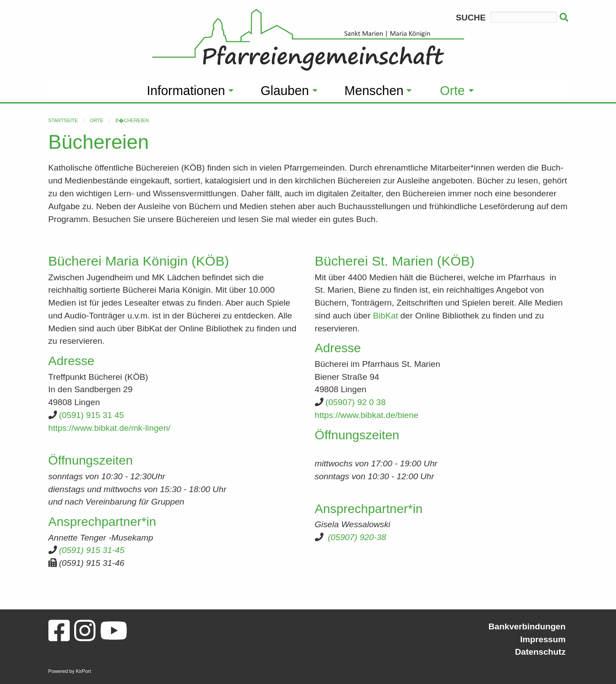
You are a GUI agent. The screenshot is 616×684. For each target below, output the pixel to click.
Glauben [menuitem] (285, 91)
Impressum (543, 639)
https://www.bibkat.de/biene (367, 415)
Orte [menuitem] (452, 91)
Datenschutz (540, 652)
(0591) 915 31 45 (91, 415)
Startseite (63, 120)
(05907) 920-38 (357, 537)
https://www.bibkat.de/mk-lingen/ (109, 428)
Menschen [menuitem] (374, 91)
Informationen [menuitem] (186, 91)
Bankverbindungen (527, 626)
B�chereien (132, 120)
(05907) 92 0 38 (356, 402)
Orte (96, 120)
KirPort (83, 671)
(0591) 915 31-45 (92, 550)
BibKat (386, 316)
